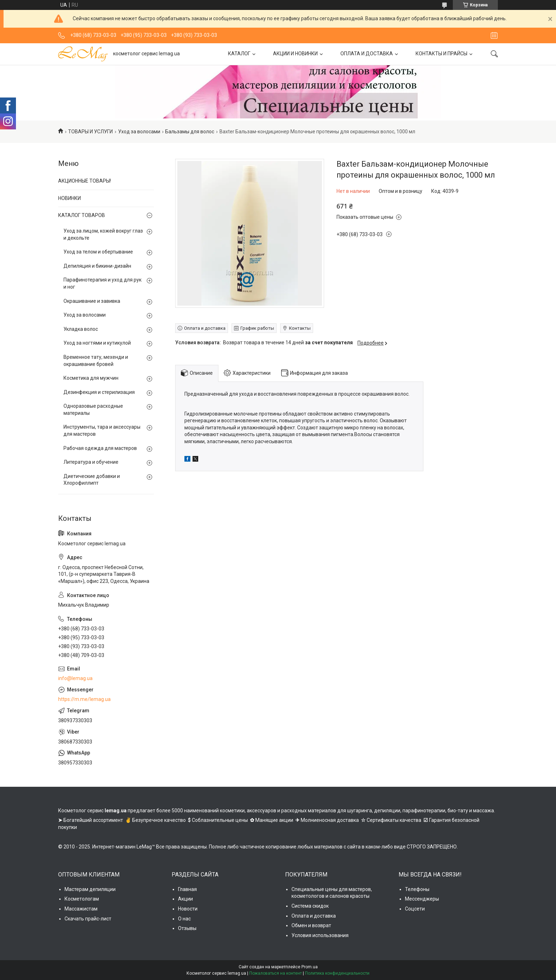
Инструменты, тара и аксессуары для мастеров (102, 430)
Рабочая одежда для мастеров (100, 448)
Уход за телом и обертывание (98, 252)
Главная (187, 889)
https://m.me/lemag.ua (84, 699)
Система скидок (310, 906)
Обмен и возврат (311, 925)
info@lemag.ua (75, 678)
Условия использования (320, 935)
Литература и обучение (91, 462)
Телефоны (417, 889)
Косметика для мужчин (91, 378)
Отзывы (187, 928)
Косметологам (82, 899)
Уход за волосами (139, 132)
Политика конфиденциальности (337, 973)
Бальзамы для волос (190, 132)
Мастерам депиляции (90, 889)
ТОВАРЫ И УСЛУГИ (90, 132)
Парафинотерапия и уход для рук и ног (102, 283)
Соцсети (415, 909)
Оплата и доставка (314, 916)
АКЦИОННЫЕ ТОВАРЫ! (85, 181)
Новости (188, 909)
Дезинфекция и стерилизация (99, 392)
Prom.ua (310, 967)
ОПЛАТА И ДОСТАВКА (367, 54)
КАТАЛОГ (239, 54)
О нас (184, 919)
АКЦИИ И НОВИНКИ (295, 54)
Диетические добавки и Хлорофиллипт (92, 480)
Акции (185, 899)
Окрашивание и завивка (92, 301)
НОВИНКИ (69, 198)
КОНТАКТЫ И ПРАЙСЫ (441, 54)
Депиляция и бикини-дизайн (97, 266)
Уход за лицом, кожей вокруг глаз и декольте (103, 234)
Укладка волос (81, 329)
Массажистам (81, 909)
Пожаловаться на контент (276, 973)
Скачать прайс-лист (88, 919)
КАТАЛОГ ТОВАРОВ (82, 215)
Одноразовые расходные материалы (93, 410)
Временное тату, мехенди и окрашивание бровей (96, 361)
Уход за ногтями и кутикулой (97, 343)
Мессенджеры (422, 899)
